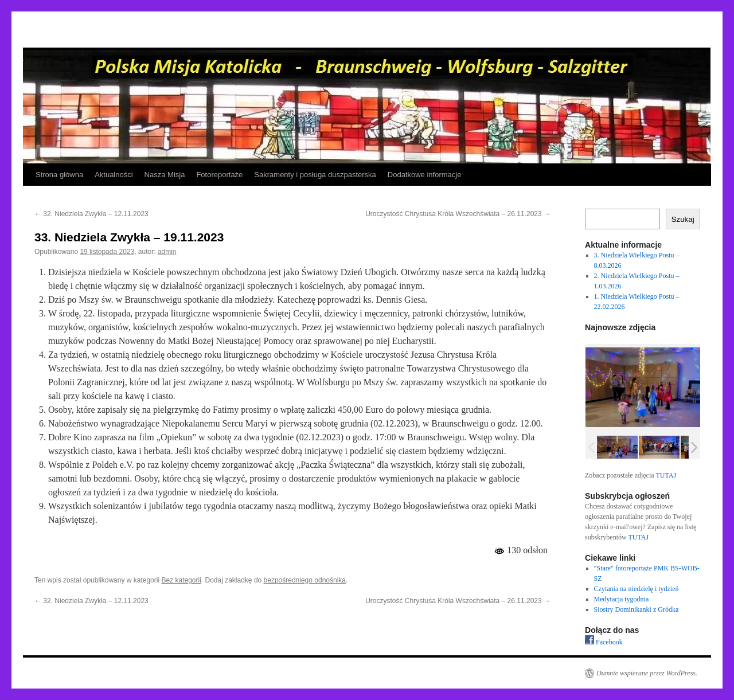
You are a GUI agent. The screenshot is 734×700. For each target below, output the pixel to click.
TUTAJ (666, 475)
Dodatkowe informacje (425, 175)
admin (167, 252)
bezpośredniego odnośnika (305, 580)
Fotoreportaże (219, 175)
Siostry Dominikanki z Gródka (637, 609)
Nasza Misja (165, 175)
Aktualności (114, 175)
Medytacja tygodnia (622, 599)
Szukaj (683, 219)
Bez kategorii (181, 580)
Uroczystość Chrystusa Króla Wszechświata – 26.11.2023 (458, 214)
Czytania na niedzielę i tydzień (637, 589)
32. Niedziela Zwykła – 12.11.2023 (91, 214)
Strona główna (59, 175)
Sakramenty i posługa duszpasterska (315, 175)
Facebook (604, 642)
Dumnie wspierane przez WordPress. (647, 673)
